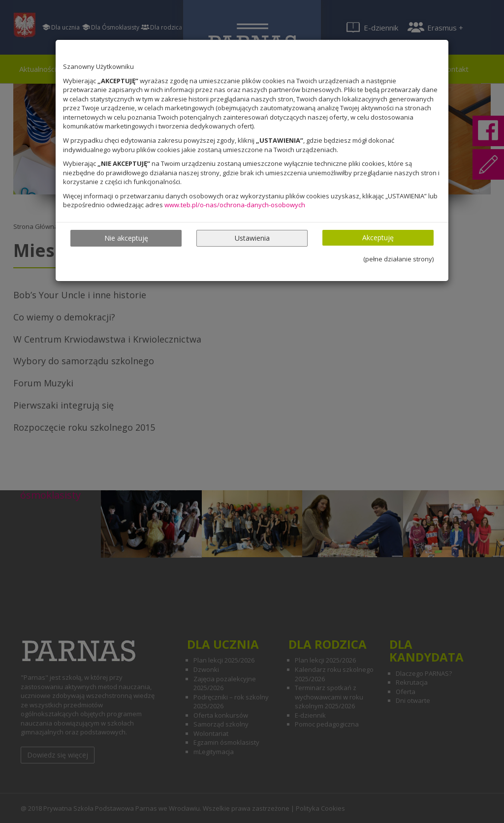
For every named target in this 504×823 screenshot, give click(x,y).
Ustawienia (252, 238)
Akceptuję (378, 237)
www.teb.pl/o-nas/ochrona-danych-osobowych (235, 205)
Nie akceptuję (126, 238)
